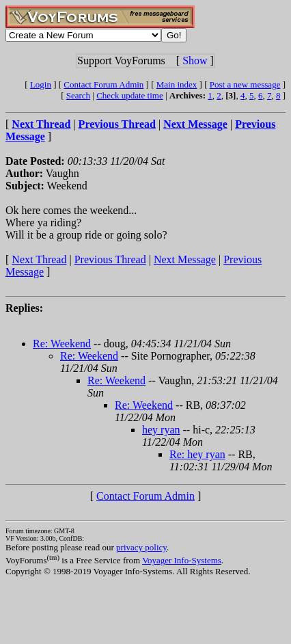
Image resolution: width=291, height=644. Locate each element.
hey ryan (161, 430)
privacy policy (141, 547)
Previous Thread (110, 259)
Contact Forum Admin (103, 84)
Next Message (185, 259)
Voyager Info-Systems (182, 560)
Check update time (129, 95)
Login (41, 84)
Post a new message (245, 84)
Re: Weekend (62, 344)
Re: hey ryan (197, 454)
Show (195, 61)
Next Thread (39, 259)
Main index (177, 84)
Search (78, 95)
